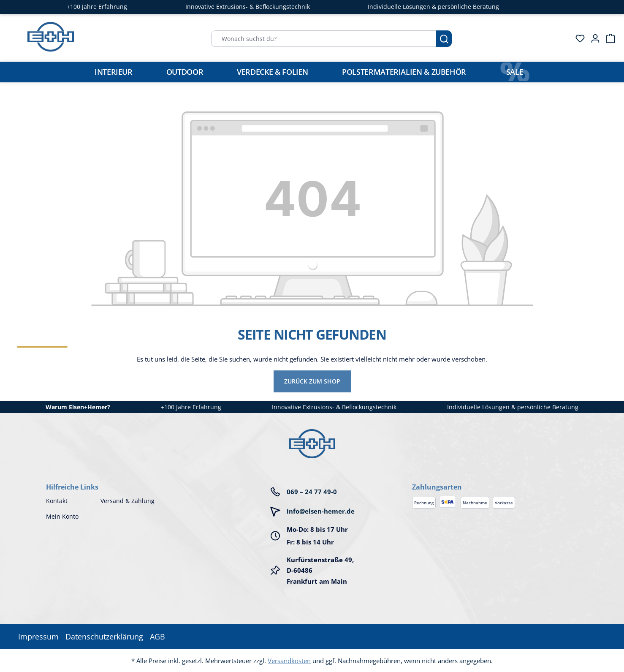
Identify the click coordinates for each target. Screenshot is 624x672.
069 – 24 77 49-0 (312, 492)
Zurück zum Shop (312, 381)
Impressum (38, 637)
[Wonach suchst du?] (324, 39)
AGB (157, 637)
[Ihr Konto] (593, 38)
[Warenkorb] (608, 38)
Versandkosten (289, 661)
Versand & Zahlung (128, 501)
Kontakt (57, 501)
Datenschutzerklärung (104, 637)
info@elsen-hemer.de (321, 511)
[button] (495, 479)
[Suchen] (444, 39)
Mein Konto (62, 516)
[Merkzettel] (578, 38)
